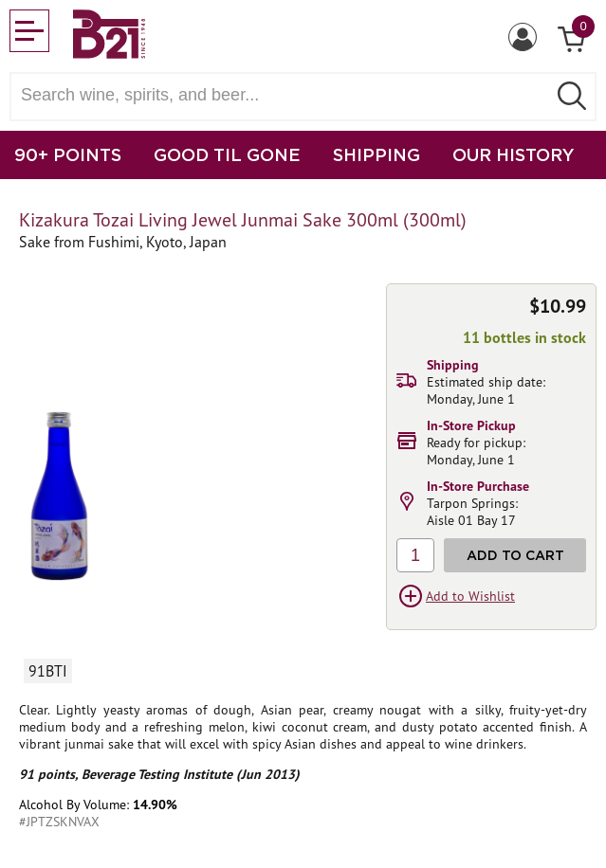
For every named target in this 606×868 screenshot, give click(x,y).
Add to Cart (515, 555)
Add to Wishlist (470, 596)
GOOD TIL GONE (227, 154)
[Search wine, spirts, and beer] (284, 95)
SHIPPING (376, 154)
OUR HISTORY (514, 154)
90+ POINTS (68, 154)
